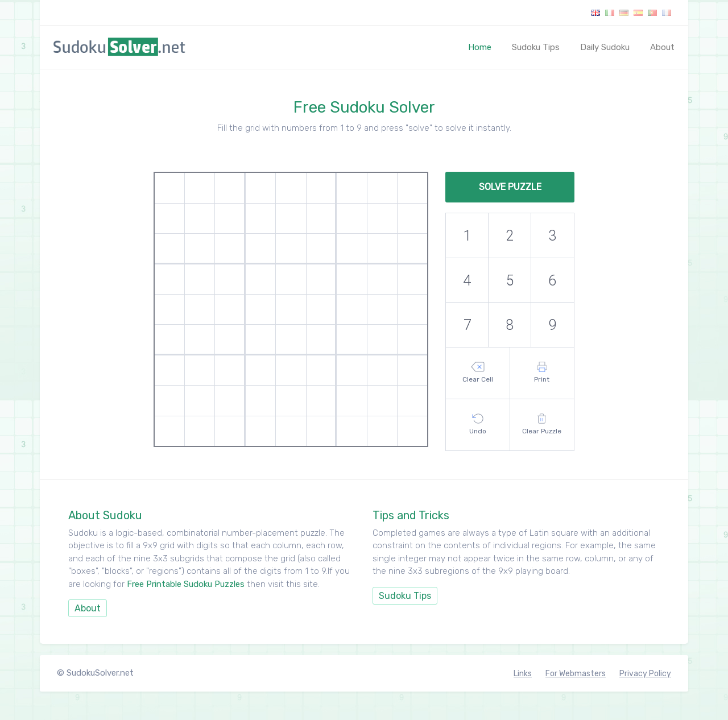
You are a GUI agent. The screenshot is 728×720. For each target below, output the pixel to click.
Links (523, 674)
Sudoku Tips (536, 47)
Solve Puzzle (510, 187)
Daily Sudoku (605, 47)
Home (482, 47)
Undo (478, 424)
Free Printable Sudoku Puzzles (186, 584)
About (662, 47)
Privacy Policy (645, 674)
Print (542, 373)
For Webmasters (576, 674)
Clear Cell (478, 373)
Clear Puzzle (542, 424)
